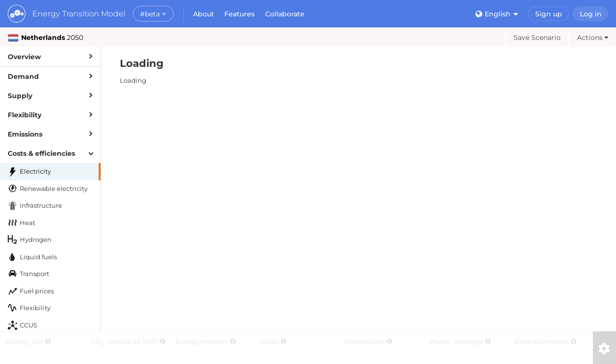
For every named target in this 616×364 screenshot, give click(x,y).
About (204, 14)
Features (239, 14)
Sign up (549, 14)
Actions (593, 38)
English (497, 14)
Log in (591, 14)
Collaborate (285, 14)
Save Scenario (537, 38)
